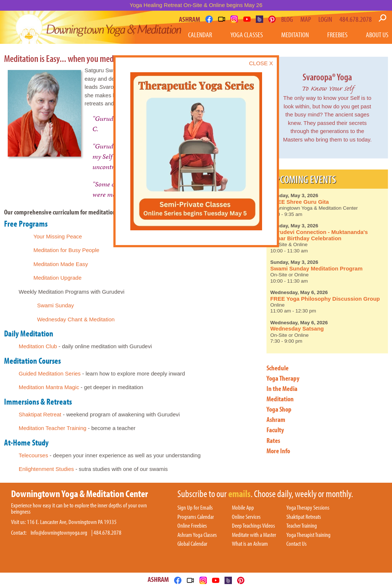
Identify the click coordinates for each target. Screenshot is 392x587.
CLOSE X (261, 63)
